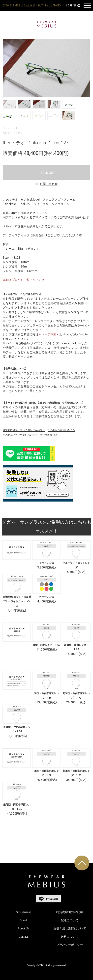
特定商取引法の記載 (70, 912)
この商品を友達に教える (61, 430)
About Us (23, 928)
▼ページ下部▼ (49, 334)
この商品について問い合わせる (20, 435)
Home (6, 128)
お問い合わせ (47, 184)
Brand (23, 920)
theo (18, 128)
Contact (23, 937)
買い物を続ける (49, 435)
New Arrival (23, 912)
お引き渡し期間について (70, 928)
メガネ (19, 133)
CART (73, 6)
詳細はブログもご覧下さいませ (24, 280)
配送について (70, 920)
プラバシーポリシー (70, 945)
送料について (70, 937)
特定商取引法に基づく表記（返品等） (24, 430)
